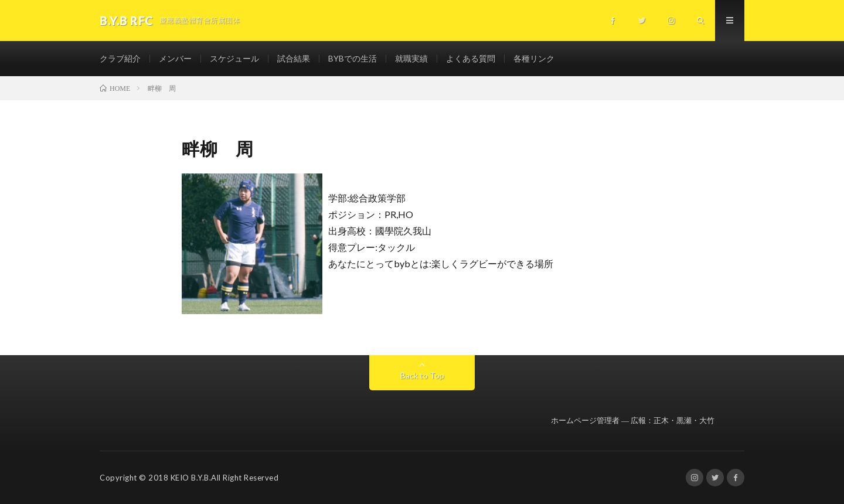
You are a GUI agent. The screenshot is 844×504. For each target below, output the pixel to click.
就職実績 (411, 58)
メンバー (175, 58)
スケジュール (234, 58)
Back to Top (422, 375)
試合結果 (294, 58)
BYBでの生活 (353, 58)
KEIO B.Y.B (190, 478)
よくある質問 (471, 58)
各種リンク (534, 58)
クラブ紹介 (120, 58)
